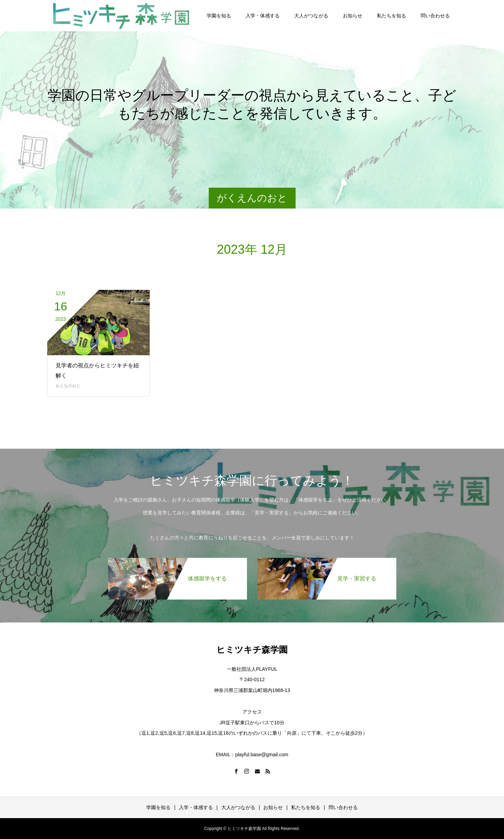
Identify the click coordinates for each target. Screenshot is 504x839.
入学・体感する (263, 16)
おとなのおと (68, 386)
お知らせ (353, 16)
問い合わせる (435, 16)
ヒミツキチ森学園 (252, 650)
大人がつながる (311, 16)
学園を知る (219, 16)
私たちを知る (391, 16)
